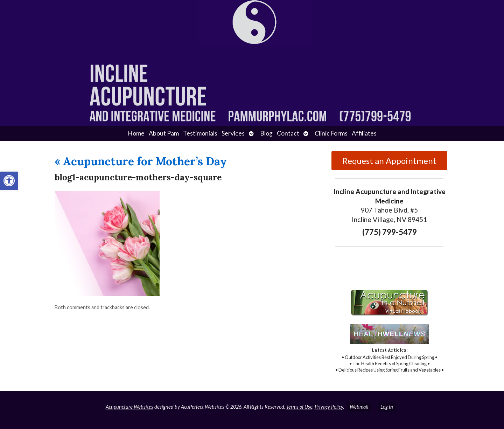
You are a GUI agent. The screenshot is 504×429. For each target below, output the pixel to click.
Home (136, 133)
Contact (288, 133)
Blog (266, 133)
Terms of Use (299, 407)
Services (233, 133)
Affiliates (364, 133)
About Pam (164, 133)
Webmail (359, 407)
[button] (9, 181)
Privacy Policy (329, 407)
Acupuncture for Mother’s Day (141, 161)
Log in (387, 407)
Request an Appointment (389, 161)
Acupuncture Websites (129, 407)
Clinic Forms (331, 133)
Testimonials (200, 133)
